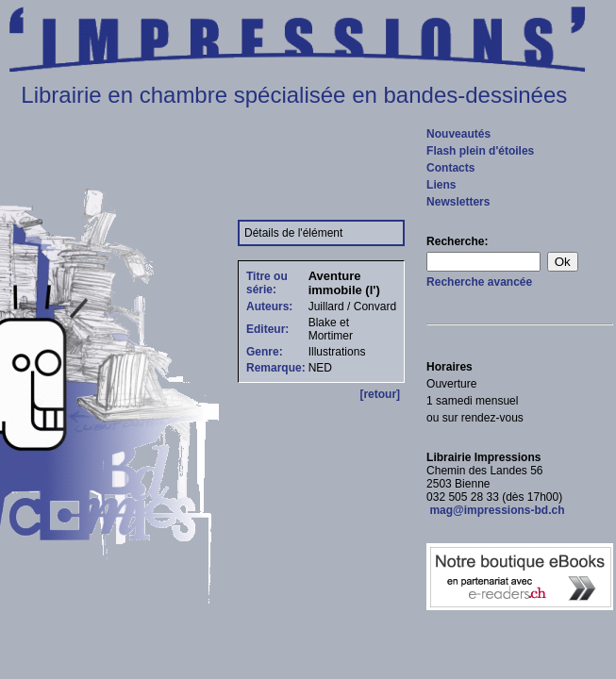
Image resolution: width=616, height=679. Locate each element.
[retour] (380, 394)
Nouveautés (458, 134)
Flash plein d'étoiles (480, 151)
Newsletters (458, 202)
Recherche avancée (479, 282)
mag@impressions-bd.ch (495, 510)
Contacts (450, 168)
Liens (441, 185)
